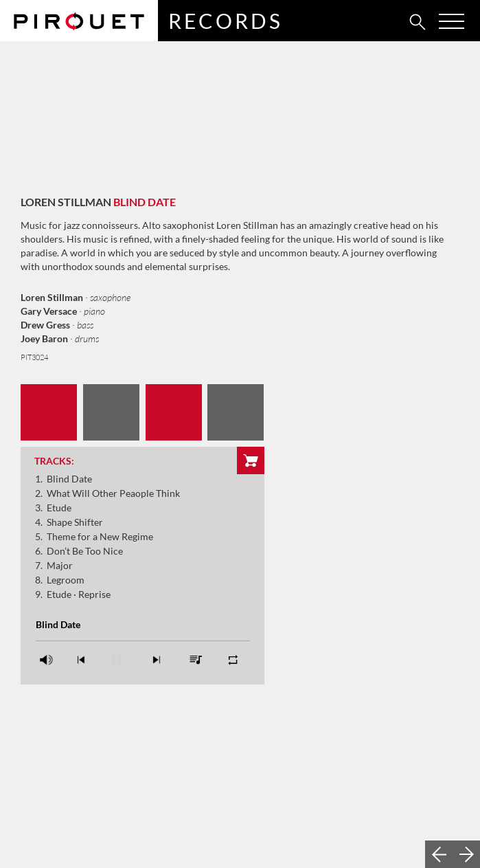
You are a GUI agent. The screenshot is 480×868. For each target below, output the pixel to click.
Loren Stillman (66, 202)
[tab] (387, 21)
